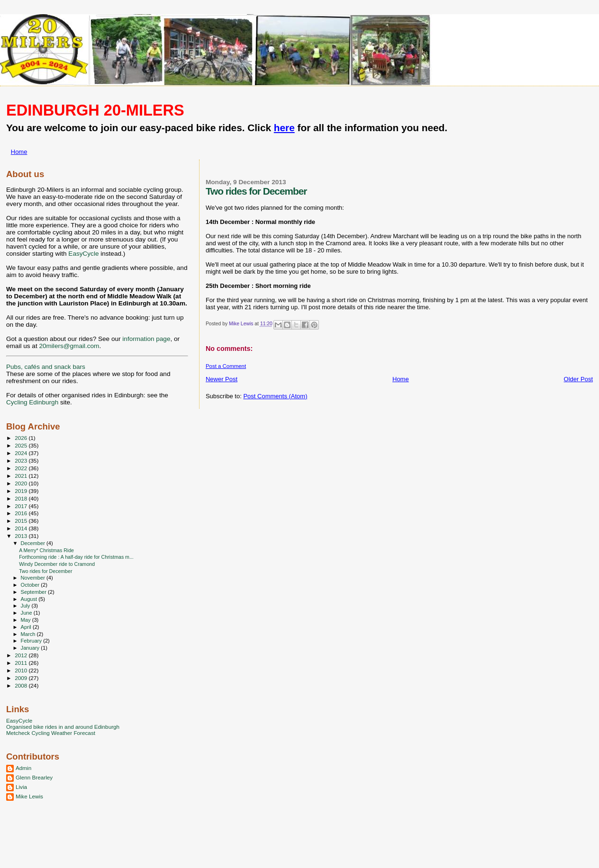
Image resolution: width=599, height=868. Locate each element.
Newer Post (222, 379)
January (31, 648)
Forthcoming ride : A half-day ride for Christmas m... (76, 557)
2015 (22, 521)
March (29, 634)
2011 (22, 663)
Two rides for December (45, 571)
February (32, 641)
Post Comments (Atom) (275, 396)
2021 (22, 476)
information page (146, 339)
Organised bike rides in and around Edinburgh (63, 727)
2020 (22, 483)
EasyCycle (83, 254)
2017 (22, 506)
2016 (22, 513)
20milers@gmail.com (69, 346)
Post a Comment (226, 366)
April (27, 627)
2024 (22, 453)
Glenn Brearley (34, 777)
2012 (22, 655)
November (34, 578)
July (26, 606)
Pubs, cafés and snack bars (46, 367)
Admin (23, 768)
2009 (22, 678)
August (30, 599)
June (27, 613)
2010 (22, 670)
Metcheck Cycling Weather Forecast (51, 733)
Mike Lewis (29, 796)
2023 (22, 461)
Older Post (578, 379)
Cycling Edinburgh (32, 402)
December (34, 543)
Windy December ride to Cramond (57, 564)
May (27, 620)
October (31, 585)
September (35, 592)
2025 (22, 445)
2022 (22, 468)
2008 (22, 685)
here (284, 128)
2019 (22, 491)
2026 (22, 438)
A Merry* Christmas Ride (46, 550)
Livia (21, 787)
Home (19, 152)
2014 (22, 528)
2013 (22, 536)
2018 (22, 498)
